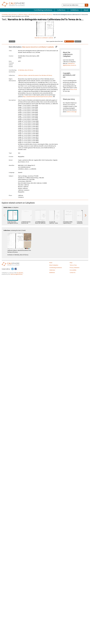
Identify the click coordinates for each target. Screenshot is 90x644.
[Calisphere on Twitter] (13, 269)
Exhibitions (75, 10)
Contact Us (73, 273)
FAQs (71, 263)
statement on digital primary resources (69, 64)
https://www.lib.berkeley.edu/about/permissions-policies (38, 97)
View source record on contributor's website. (38, 47)
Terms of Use (73, 265)
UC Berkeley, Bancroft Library (9, 15)
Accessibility (73, 270)
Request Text (78, 41)
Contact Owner (69, 41)
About (86, 10)
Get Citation (12, 41)
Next (86, 215)
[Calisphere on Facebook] (16, 269)
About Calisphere (54, 265)
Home (51, 263)
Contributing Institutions (43, 10)
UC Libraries (20, 273)
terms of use (74, 89)
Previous (4, 215)
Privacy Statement (74, 268)
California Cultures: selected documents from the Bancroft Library (35, 15)
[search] (86, 5)
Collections (61, 10)
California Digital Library (16, 274)
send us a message (72, 112)
